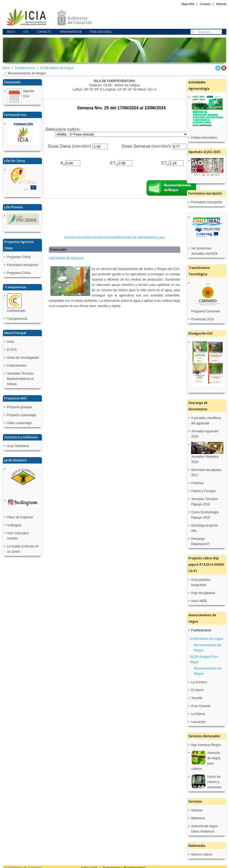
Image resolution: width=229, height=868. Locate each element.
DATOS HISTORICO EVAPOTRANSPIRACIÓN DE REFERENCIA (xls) (115, 238)
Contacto (205, 4)
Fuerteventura (25, 68)
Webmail (221, 4)
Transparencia (71, 32)
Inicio (11, 32)
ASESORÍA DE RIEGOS (66, 258)
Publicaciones (101, 32)
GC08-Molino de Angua (57, 68)
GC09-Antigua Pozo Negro (204, 659)
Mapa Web (188, 4)
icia (26, 32)
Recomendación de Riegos (207, 648)
